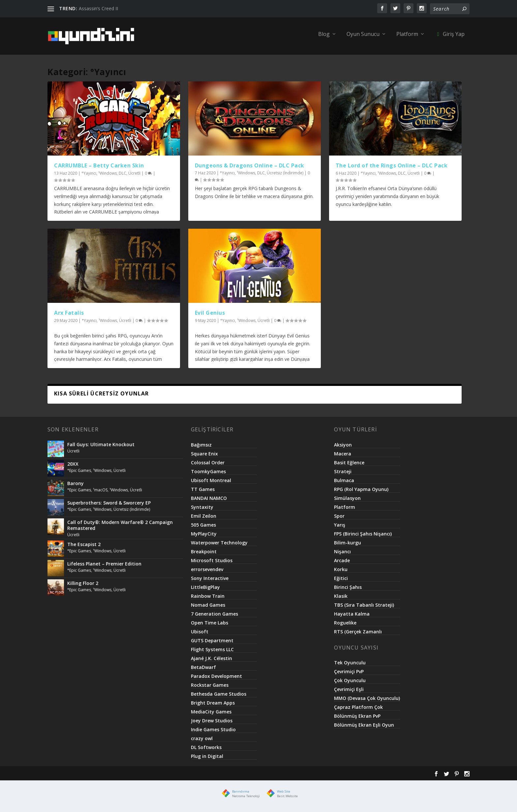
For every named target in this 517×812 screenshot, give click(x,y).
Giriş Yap (450, 38)
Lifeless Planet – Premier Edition (104, 567)
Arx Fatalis (69, 316)
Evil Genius (210, 316)
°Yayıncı (89, 177)
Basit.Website (287, 800)
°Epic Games (79, 474)
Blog (324, 38)
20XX (73, 467)
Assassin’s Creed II (98, 8)
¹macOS (100, 493)
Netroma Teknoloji (246, 800)
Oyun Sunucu (363, 38)
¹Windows (107, 177)
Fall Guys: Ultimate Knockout (101, 448)
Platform (407, 38)
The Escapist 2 (84, 548)
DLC (122, 177)
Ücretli (134, 177)
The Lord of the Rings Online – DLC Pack (392, 169)
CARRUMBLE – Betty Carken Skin (99, 169)
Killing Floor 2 (83, 587)
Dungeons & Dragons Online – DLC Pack (250, 169)
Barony (76, 487)
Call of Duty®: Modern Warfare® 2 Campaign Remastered (120, 529)
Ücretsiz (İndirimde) (285, 176)
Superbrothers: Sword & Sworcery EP (109, 506)
